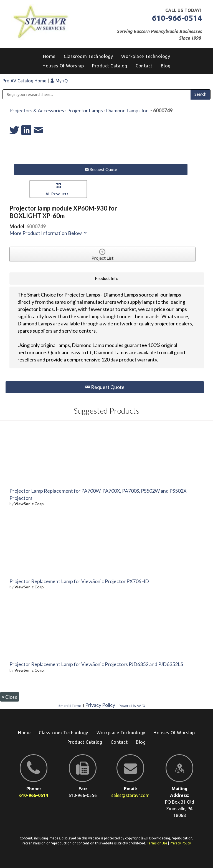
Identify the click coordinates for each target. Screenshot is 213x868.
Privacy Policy (100, 705)
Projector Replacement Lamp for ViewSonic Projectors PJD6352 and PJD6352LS (96, 664)
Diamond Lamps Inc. (128, 110)
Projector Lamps (85, 110)
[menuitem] (166, 66)
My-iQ (59, 81)
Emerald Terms (70, 706)
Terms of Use (157, 843)
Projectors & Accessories (37, 110)
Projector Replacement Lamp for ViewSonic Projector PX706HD (79, 581)
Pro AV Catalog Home (25, 81)
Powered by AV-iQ (132, 706)
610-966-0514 (177, 18)
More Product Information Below (49, 233)
